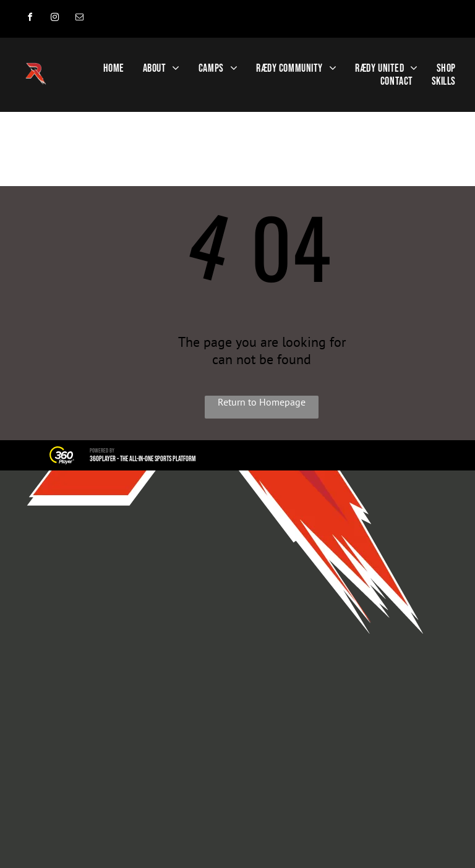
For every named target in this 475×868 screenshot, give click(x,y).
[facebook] (30, 19)
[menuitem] (114, 68)
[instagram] (54, 19)
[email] (79, 19)
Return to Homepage (262, 402)
